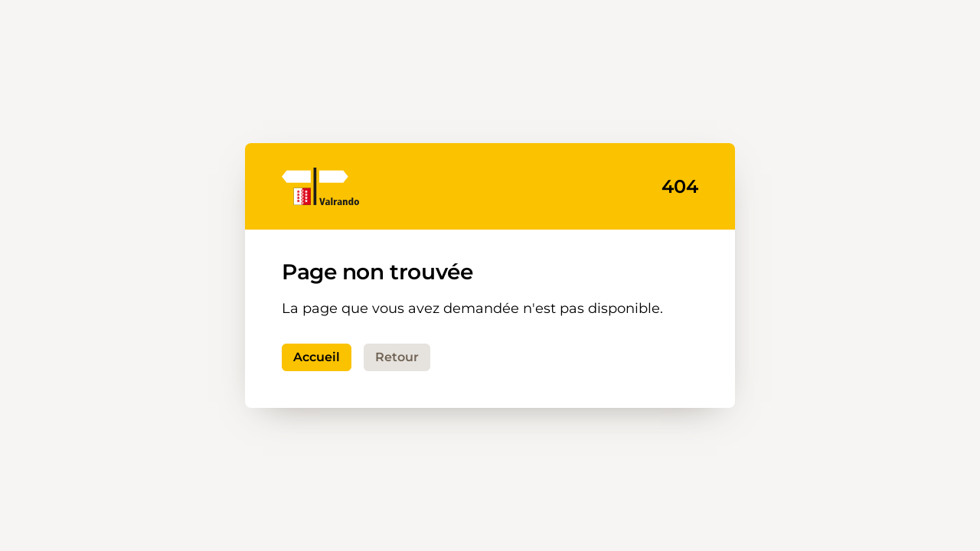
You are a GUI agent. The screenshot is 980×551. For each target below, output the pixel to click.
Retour (397, 357)
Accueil (317, 357)
